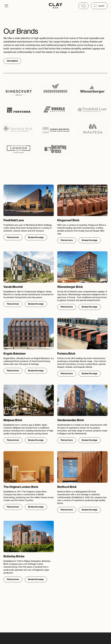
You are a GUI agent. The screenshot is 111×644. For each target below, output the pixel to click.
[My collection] (84, 6)
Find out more (13, 237)
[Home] (56, 6)
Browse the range (36, 237)
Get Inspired (12, 61)
